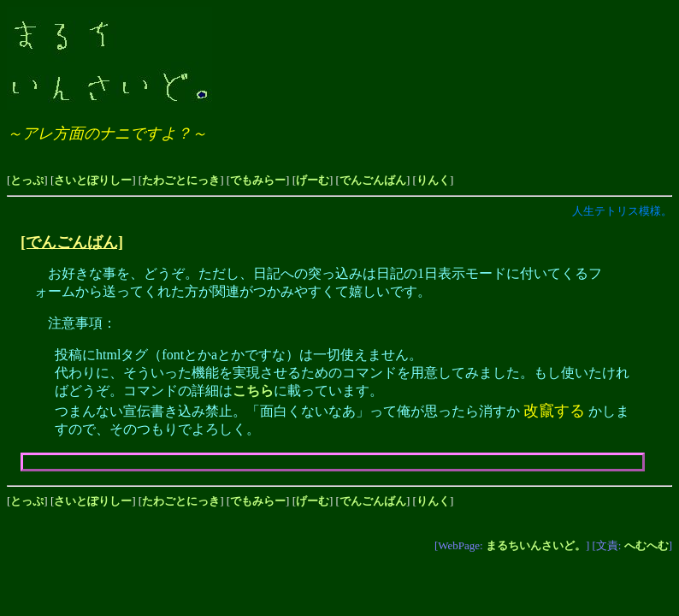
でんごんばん (373, 180)
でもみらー (258, 180)
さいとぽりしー (93, 180)
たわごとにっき (181, 180)
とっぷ (27, 180)
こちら (253, 391)
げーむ (313, 180)
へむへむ (647, 545)
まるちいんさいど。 (536, 545)
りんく (433, 180)
